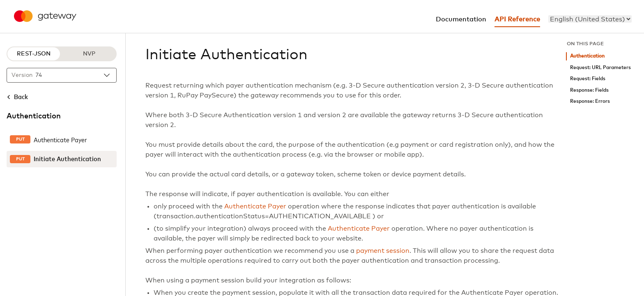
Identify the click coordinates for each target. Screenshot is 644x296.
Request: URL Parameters (600, 68)
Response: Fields (589, 90)
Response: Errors (590, 101)
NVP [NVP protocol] (89, 54)
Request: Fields (588, 79)
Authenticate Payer (255, 206)
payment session (383, 251)
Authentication (587, 56)
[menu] (590, 19)
